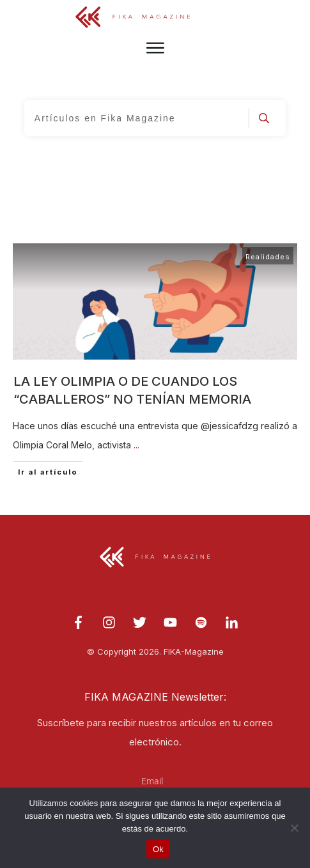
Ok (158, 849)
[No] (294, 828)
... (136, 445)
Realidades (268, 257)
